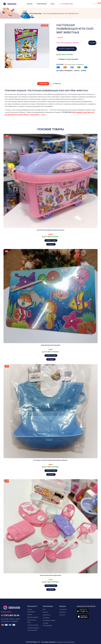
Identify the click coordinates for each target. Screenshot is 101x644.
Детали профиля (33, 617)
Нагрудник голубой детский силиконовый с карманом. (51, 460)
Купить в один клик (67, 49)
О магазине (63, 609)
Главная (25, 13)
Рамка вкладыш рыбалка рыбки (50, 345)
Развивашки (80, 65)
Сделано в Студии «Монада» (66, 642)
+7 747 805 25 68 (66, 112)
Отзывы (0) (57, 84)
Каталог (30, 4)
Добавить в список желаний (68, 59)
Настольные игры (36, 13)
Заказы (30, 614)
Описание (43, 84)
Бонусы (45, 612)
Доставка (46, 618)
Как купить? (47, 615)
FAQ (44, 609)
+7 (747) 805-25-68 (66, 4)
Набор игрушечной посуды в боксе (51, 575)
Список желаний (33, 625)
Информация (42, 4)
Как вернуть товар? (49, 620)
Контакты (62, 612)
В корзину (92, 43)
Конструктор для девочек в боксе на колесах (51, 230)
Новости (62, 615)
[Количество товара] (82, 43)
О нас (53, 4)
